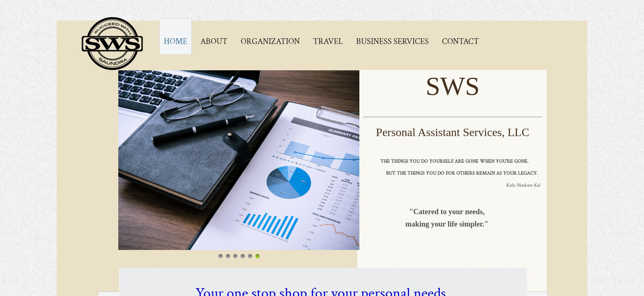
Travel (328, 42)
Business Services (392, 42)
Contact (460, 42)
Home (176, 42)
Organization (270, 42)
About (214, 42)
